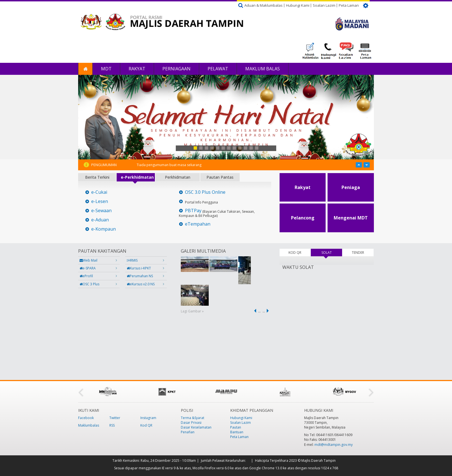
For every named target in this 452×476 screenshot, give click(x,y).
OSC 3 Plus (89, 284)
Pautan (236, 427)
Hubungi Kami (298, 5)
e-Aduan (100, 220)
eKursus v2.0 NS (141, 284)
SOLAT (332, 253)
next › (269, 311)
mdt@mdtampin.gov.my (334, 445)
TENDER (358, 253)
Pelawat (218, 69)
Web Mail (88, 260)
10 (246, 148)
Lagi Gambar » (192, 311)
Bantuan (237, 432)
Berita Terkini (97, 177)
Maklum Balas (263, 69)
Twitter (115, 418)
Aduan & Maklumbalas (264, 5)
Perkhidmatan (178, 177)
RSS (112, 425)
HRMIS (132, 260)
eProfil (86, 276)
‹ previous (254, 311)
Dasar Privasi (191, 423)
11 (251, 148)
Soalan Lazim (324, 5)
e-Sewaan (101, 211)
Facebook (86, 418)
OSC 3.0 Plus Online (205, 192)
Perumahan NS (140, 276)
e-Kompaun (104, 229)
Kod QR (146, 425)
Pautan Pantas (220, 177)
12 (257, 148)
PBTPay (193, 211)
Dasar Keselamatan (196, 427)
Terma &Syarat (193, 418)
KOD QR (295, 253)
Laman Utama (85, 69)
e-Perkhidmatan (137, 177)
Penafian (188, 432)
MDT (106, 69)
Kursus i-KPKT (139, 268)
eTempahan (198, 224)
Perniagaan (176, 69)
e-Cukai (99, 192)
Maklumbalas (89, 425)
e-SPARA (88, 268)
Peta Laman (349, 5)
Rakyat (137, 69)
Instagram (148, 418)
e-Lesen (100, 201)
